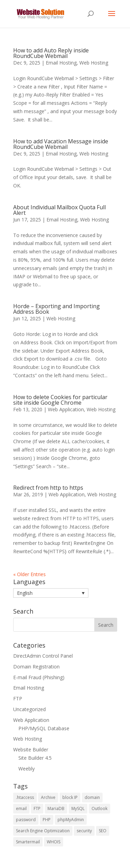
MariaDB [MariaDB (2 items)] (56, 808)
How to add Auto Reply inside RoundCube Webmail (51, 53)
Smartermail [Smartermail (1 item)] (28, 842)
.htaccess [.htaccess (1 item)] (25, 797)
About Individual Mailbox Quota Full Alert (59, 210)
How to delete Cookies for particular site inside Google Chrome (60, 400)
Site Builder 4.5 (35, 758)
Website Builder (31, 749)
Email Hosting (61, 63)
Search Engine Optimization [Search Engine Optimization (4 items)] (43, 831)
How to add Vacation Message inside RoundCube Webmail (61, 144)
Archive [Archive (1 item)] (48, 797)
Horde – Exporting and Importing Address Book (57, 309)
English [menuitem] (25, 593)
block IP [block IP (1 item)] (70, 797)
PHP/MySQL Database (44, 728)
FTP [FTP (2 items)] (37, 808)
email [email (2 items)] (21, 808)
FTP (18, 698)
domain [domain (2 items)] (92, 797)
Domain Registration (36, 667)
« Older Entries (29, 574)
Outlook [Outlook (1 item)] (99, 808)
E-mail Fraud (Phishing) (39, 677)
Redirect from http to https (48, 488)
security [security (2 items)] (84, 831)
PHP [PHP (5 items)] (47, 820)
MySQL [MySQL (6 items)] (78, 808)
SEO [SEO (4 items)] (103, 831)
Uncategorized (29, 709)
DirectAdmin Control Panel (43, 656)
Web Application (66, 409)
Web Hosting (94, 63)
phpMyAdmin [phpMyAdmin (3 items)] (71, 820)
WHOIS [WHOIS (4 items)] (54, 842)
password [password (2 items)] (26, 820)
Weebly (27, 769)
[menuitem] (51, 593)
